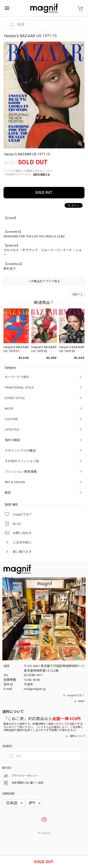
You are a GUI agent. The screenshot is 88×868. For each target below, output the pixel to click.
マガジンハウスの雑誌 (20, 451)
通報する (78, 295)
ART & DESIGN (15, 482)
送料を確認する (42, 174)
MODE (9, 409)
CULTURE (11, 419)
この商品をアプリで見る (44, 281)
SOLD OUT (44, 193)
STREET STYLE (15, 398)
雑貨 (8, 493)
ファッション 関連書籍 (21, 472)
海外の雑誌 (13, 440)
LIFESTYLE (12, 430)
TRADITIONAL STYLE (19, 388)
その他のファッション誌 (22, 461)
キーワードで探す (17, 377)
